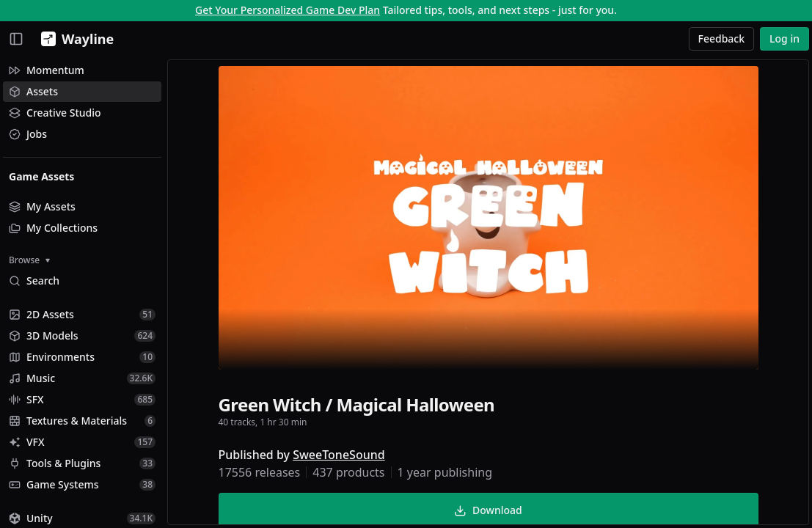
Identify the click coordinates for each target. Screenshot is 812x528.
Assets (33, 91)
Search (34, 280)
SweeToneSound (339, 455)
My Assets (42, 206)
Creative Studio (55, 113)
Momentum (47, 70)
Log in (784, 38)
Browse (29, 260)
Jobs (28, 134)
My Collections (53, 228)
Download (488, 510)
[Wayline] (74, 39)
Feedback (722, 38)
